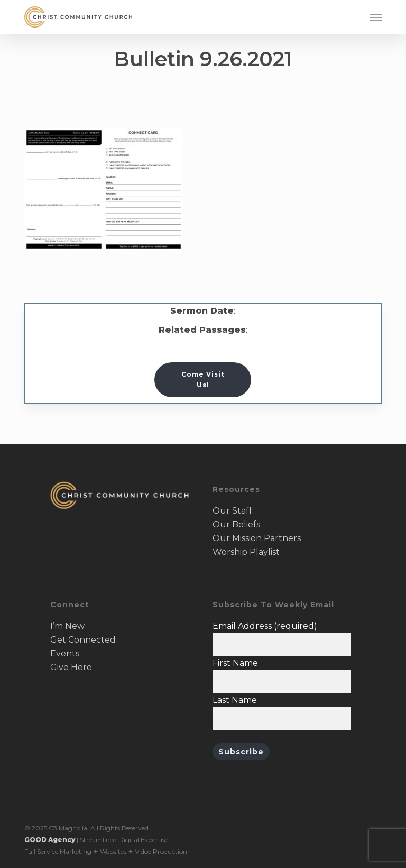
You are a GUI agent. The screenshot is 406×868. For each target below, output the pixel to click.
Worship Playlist (246, 552)
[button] (376, 17)
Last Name (235, 700)
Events (65, 654)
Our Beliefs (236, 524)
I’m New (67, 626)
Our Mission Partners (257, 538)
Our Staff (232, 511)
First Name (235, 663)
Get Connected (83, 640)
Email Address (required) (265, 626)
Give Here (71, 667)
